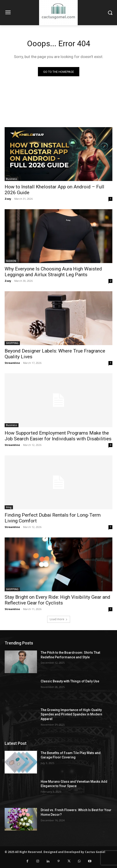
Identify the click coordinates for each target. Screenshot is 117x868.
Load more (59, 619)
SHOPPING (12, 343)
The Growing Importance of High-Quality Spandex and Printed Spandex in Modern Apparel (71, 714)
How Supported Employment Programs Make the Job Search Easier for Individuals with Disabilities (58, 436)
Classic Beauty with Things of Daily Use (70, 681)
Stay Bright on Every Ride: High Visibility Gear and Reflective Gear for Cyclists (57, 600)
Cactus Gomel (95, 852)
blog (9, 507)
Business (12, 179)
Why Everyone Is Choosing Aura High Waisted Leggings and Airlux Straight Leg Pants (53, 272)
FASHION (11, 261)
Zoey (8, 199)
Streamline (12, 363)
